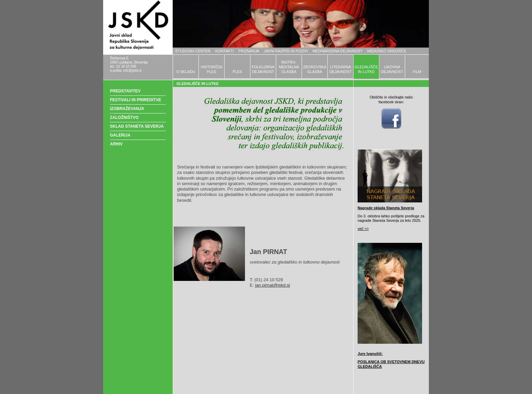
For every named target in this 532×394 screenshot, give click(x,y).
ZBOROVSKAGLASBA (315, 69)
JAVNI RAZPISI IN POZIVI (286, 51)
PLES (237, 72)
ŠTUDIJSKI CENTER (193, 51)
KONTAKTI (225, 51)
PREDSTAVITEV (125, 91)
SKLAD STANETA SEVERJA (137, 126)
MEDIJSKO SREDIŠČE (387, 51)
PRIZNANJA (249, 51)
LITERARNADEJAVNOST (340, 69)
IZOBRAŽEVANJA (127, 109)
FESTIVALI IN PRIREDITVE (136, 100)
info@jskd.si (132, 70)
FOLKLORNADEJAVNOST (263, 69)
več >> (363, 229)
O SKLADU (186, 72)
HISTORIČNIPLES (212, 69)
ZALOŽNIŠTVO (124, 118)
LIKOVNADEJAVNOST (392, 69)
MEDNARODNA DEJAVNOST (337, 51)
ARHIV (116, 144)
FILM (417, 72)
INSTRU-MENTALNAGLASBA (289, 67)
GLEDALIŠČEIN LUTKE (366, 69)
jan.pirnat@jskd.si (273, 285)
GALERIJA (120, 135)
